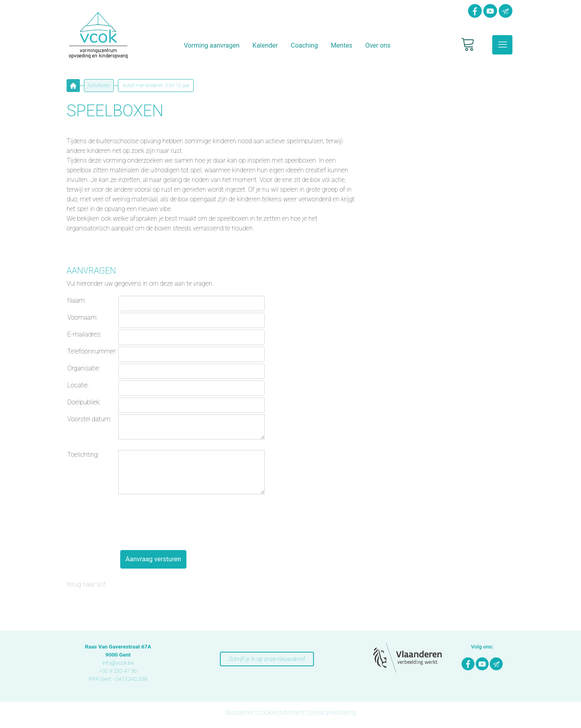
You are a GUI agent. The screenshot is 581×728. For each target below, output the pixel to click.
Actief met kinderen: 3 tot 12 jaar (156, 86)
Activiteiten (99, 86)
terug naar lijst (86, 584)
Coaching (304, 45)
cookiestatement (281, 712)
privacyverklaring (332, 712)
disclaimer (239, 712)
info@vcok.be (118, 663)
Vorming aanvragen (212, 45)
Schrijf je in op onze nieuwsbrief (267, 659)
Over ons (378, 45)
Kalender (265, 45)
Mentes (342, 45)
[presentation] (180, 521)
